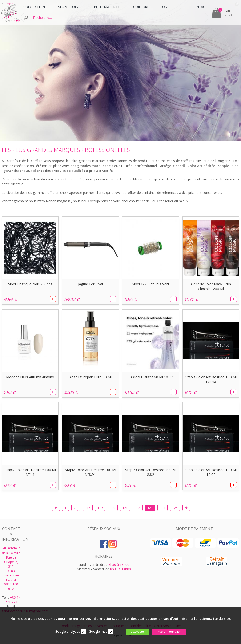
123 (150, 508)
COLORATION (34, 7)
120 (113, 508)
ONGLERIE (170, 7)
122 (138, 508)
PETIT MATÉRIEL (107, 7)
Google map (98, 631)
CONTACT (199, 7)
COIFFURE (141, 7)
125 (175, 508)
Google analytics (67, 631)
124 (163, 508)
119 (100, 508)
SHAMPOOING (69, 7)
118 (88, 508)
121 (125, 508)
